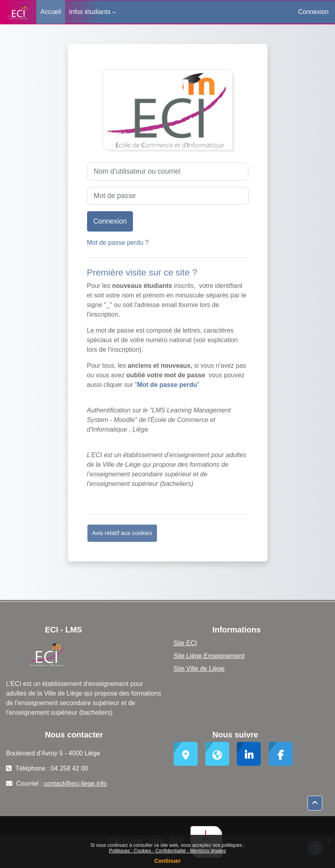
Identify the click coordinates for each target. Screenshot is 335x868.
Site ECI (185, 643)
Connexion (314, 12)
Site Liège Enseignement (209, 656)
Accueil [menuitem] (51, 12)
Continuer (167, 861)
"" (167, 385)
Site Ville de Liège (199, 669)
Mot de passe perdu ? (118, 243)
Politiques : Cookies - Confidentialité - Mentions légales (167, 851)
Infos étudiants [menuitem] (90, 12)
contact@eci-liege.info (75, 784)
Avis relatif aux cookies (122, 533)
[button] (315, 803)
